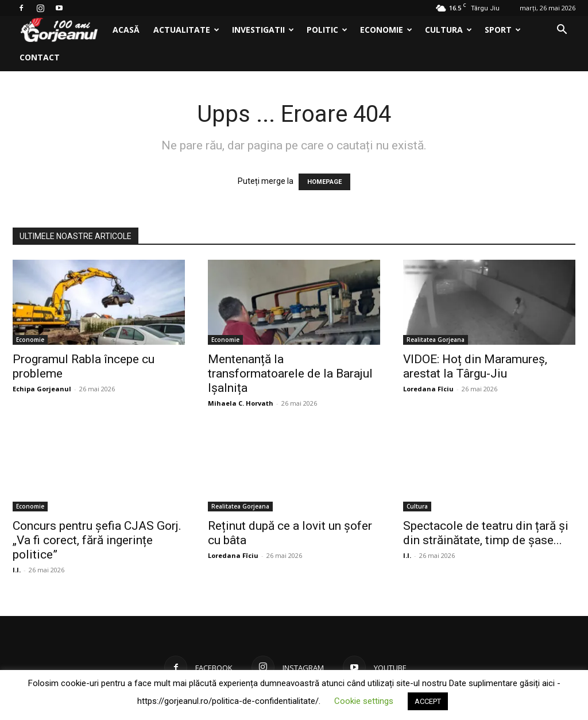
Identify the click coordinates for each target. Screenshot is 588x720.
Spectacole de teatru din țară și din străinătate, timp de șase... (486, 533)
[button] (562, 31)
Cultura (448, 30)
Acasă (126, 30)
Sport (503, 30)
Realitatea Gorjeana (436, 340)
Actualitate (186, 30)
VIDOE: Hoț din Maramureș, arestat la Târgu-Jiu (475, 366)
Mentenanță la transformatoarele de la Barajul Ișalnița (290, 374)
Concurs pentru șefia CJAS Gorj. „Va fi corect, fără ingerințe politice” (97, 540)
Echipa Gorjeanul (42, 389)
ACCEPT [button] (428, 701)
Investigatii (263, 30)
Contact (40, 57)
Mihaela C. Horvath (241, 403)
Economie (386, 30)
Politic (327, 30)
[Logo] (59, 30)
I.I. (17, 570)
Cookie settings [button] (364, 701)
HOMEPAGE (324, 182)
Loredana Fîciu (428, 389)
